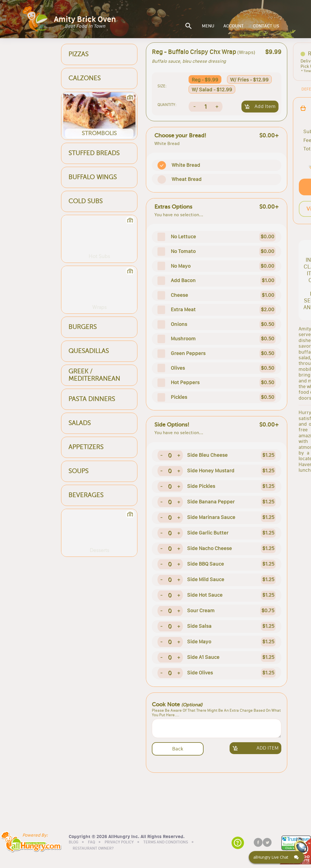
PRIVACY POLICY (119, 842)
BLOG (74, 842)
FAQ (91, 842)
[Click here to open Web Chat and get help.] (277, 857)
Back (178, 749)
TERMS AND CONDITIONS (166, 842)
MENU (208, 26)
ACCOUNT (234, 26)
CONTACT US (266, 26)
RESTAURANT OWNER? (93, 848)
